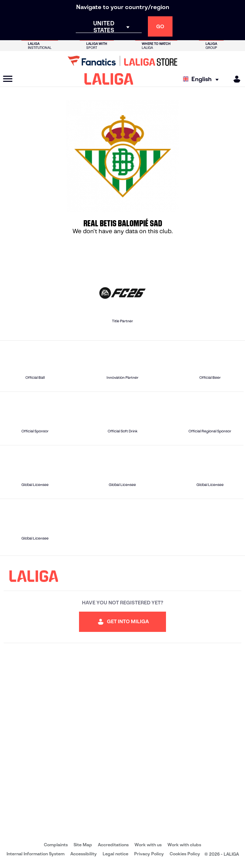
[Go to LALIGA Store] (122, 61)
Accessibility (84, 854)
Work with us (148, 845)
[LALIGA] (109, 79)
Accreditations (113, 845)
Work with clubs (184, 845)
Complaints (56, 845)
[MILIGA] (234, 79)
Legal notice (115, 854)
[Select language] (203, 79)
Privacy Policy (149, 854)
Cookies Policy (185, 854)
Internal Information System (36, 854)
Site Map (83, 845)
